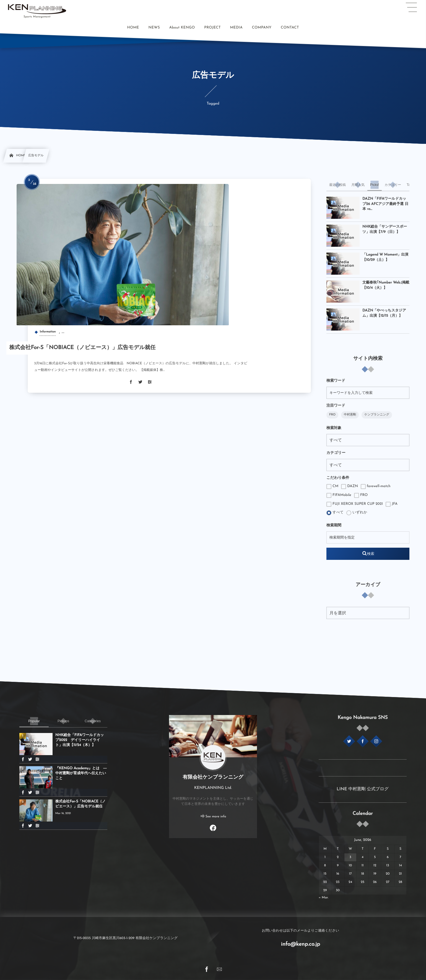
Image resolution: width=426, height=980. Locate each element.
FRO (332, 415)
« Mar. (324, 898)
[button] (411, 7)
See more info (216, 817)
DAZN (350, 487)
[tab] (337, 185)
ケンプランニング (377, 415)
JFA (392, 504)
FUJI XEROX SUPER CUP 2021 (355, 504)
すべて (335, 513)
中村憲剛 (350, 415)
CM (332, 487)
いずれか (357, 513)
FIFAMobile (339, 495)
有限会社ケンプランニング (213, 777)
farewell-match (376, 487)
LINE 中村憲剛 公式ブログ (363, 789)
